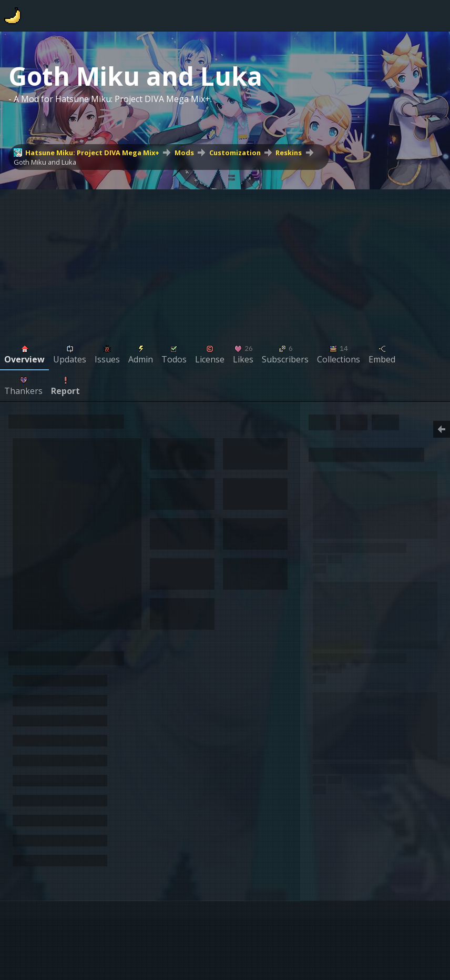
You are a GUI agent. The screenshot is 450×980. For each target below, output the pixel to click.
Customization (235, 153)
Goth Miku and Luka (45, 162)
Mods (184, 153)
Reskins (289, 153)
